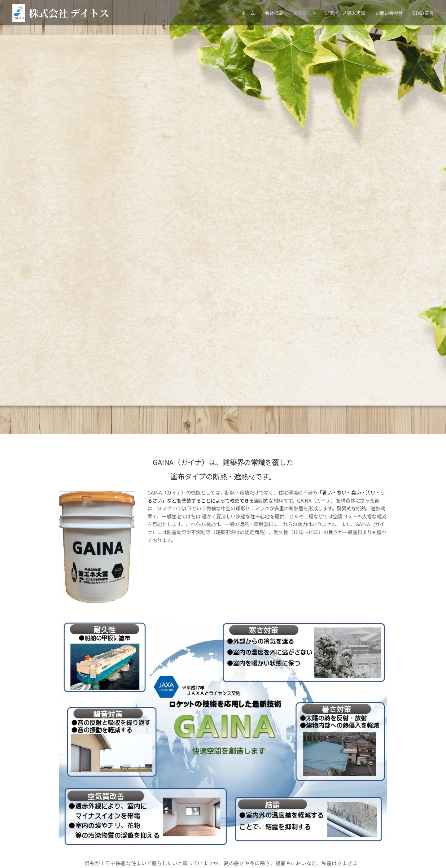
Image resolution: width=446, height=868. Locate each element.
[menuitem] (248, 13)
